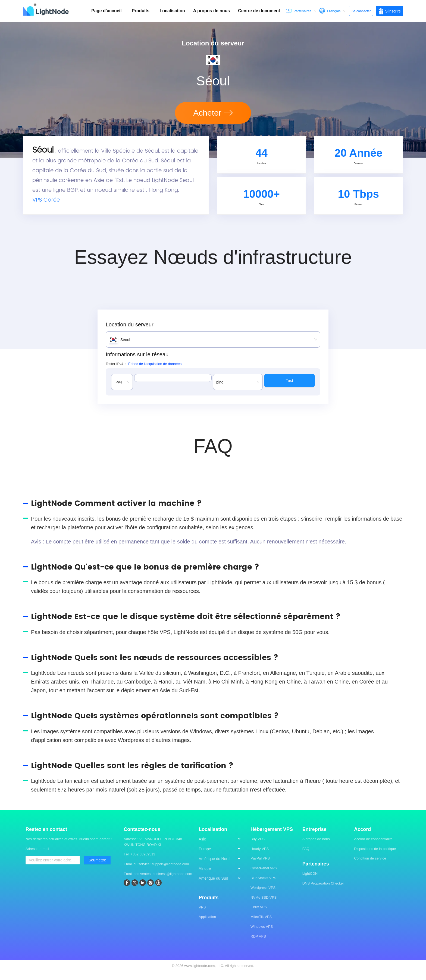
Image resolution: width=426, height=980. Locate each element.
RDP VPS (258, 944)
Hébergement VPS (272, 837)
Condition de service (370, 866)
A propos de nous (316, 847)
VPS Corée (46, 204)
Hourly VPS (260, 857)
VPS (202, 915)
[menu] (222, 869)
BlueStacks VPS (263, 886)
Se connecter (361, 11)
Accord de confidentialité (373, 847)
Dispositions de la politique (375, 857)
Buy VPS (258, 847)
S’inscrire (390, 11)
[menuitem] (222, 847)
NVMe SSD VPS (264, 905)
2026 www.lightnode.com (195, 974)
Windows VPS (262, 935)
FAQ (306, 857)
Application (207, 925)
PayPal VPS (260, 866)
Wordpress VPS (263, 896)
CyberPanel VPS (264, 876)
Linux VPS (259, 915)
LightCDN (310, 882)
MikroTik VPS (261, 925)
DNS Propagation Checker (323, 891)
